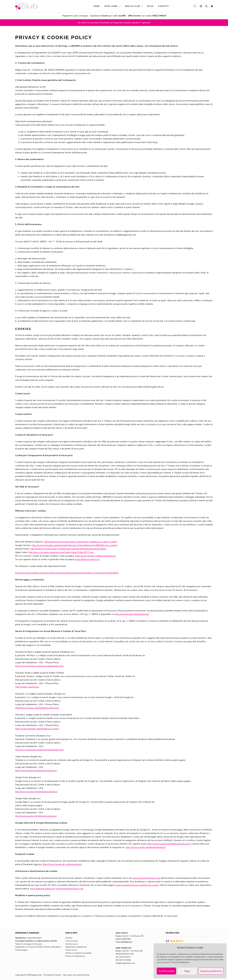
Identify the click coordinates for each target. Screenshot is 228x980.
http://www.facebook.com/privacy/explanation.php (39, 666)
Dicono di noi (71, 950)
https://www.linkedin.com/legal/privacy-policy (37, 729)
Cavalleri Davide (82, 975)
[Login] (206, 6)
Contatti (163, 6)
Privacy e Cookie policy (75, 956)
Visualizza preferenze (211, 971)
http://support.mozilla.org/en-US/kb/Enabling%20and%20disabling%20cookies (68, 549)
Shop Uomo (113, 6)
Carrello (69, 938)
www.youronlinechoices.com (147, 878)
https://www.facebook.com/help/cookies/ (62, 864)
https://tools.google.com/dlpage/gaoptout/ (95, 556)
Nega (187, 971)
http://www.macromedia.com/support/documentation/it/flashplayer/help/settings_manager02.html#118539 (67, 573)
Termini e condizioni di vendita (78, 953)
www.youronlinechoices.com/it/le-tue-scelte (137, 885)
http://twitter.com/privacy (27, 687)
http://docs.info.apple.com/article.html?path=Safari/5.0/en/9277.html (61, 552)
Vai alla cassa (71, 944)
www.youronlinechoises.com (69, 889)
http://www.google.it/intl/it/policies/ (132, 614)
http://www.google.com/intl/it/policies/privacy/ (37, 708)
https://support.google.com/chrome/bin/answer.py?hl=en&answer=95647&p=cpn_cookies (74, 545)
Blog (150, 6)
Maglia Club (135, 6)
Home (97, 6)
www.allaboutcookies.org (87, 559)
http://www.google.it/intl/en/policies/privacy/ (36, 792)
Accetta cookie (166, 971)
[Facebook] (201, 6)
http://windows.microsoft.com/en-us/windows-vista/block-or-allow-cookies (81, 542)
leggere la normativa (184, 960)
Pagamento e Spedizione (76, 947)
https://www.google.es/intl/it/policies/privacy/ (168, 844)
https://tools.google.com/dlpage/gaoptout (146, 847)
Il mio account (72, 941)
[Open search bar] (195, 6)
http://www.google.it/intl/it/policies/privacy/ (36, 771)
